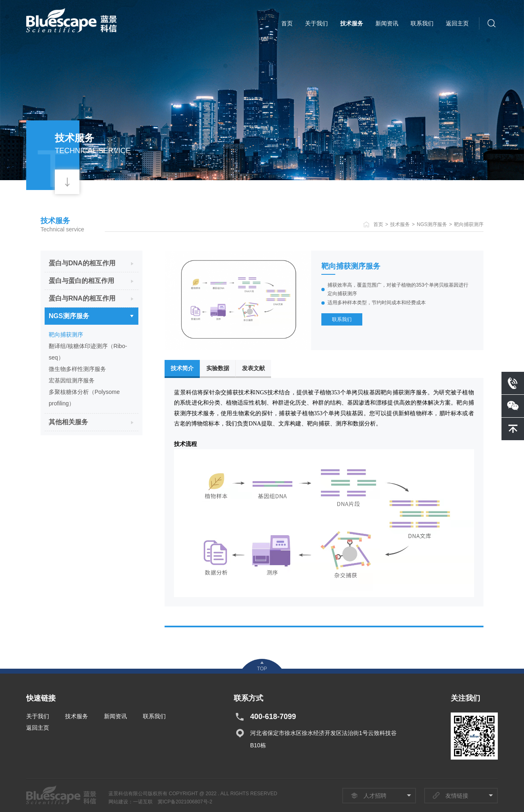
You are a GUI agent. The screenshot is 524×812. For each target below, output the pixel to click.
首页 (287, 23)
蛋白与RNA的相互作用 (82, 298)
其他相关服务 (68, 422)
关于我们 (316, 23)
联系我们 (422, 23)
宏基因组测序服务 (72, 380)
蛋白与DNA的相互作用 (82, 263)
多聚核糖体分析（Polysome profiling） (84, 398)
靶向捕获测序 (469, 224)
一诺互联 (143, 802)
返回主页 (457, 23)
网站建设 (118, 802)
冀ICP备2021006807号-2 (185, 802)
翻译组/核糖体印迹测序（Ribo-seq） (88, 352)
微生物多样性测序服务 (77, 369)
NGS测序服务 (432, 224)
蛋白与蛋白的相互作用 (81, 281)
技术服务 (352, 23)
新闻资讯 (387, 23)
